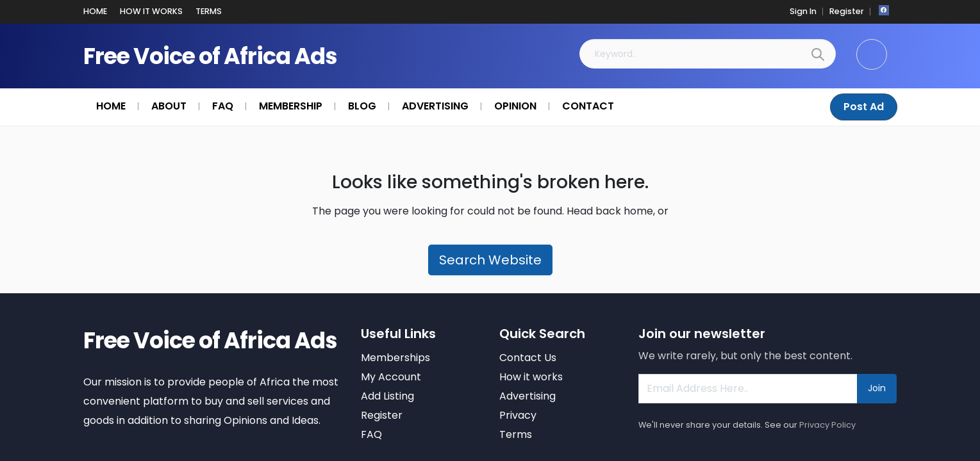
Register (849, 11)
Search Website (490, 260)
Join (877, 388)
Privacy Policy (827, 425)
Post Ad (865, 107)
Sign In (808, 11)
